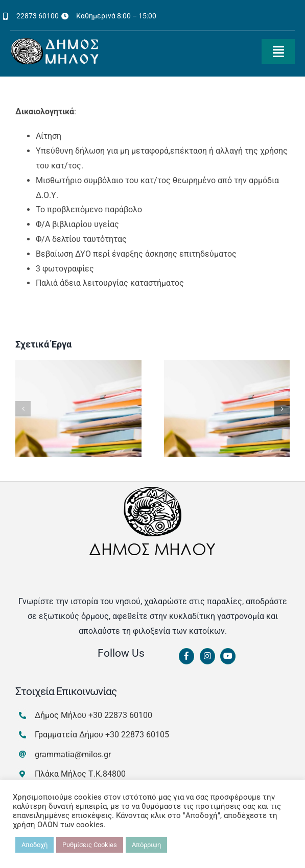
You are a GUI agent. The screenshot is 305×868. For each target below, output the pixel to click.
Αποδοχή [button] (34, 845)
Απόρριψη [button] (146, 845)
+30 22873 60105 (137, 735)
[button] (23, 409)
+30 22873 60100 (120, 715)
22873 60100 (38, 16)
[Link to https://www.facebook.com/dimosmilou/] (186, 656)
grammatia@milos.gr (73, 754)
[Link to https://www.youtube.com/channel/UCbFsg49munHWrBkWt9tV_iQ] (228, 656)
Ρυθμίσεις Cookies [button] (90, 845)
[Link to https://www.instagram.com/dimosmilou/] (207, 656)
